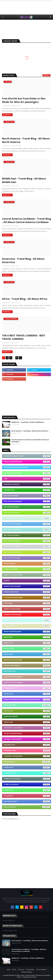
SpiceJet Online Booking (27, 734)
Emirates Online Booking (27, 575)
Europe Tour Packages (27, 586)
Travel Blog (27, 767)
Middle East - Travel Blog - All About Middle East (24, 180)
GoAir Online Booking (27, 620)
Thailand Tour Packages (27, 756)
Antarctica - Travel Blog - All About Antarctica (23, 260)
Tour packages (27, 762)
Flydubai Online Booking (27, 598)
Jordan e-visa (27, 649)
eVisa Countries (27, 807)
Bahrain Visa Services (27, 484)
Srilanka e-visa (27, 745)
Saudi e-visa (27, 722)
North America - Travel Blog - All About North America (26, 140)
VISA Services (27, 796)
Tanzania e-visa (27, 750)
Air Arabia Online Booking (27, 456)
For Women (27, 603)
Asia (27, 479)
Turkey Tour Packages (27, 779)
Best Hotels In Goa (27, 518)
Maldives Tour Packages (27, 677)
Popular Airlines (27, 705)
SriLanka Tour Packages (27, 739)
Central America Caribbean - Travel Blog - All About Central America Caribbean (26, 220)
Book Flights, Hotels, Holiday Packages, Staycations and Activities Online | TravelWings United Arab (32, 976)
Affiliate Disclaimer (27, 972)
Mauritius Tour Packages (27, 683)
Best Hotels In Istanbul (27, 524)
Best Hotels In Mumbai (27, 547)
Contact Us (21, 970)
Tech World (6, 105)
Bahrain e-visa (27, 490)
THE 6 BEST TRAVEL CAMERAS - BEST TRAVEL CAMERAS (24, 337)
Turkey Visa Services (27, 784)
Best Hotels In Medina (27, 541)
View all (46, 75)
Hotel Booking (27, 626)
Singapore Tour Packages (27, 728)
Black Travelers (27, 564)
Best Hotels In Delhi (27, 507)
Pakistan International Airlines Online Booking (27, 700)
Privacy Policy (30, 970)
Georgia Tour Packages (27, 615)
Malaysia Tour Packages (27, 660)
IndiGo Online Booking (27, 632)
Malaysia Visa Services (27, 666)
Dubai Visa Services (27, 569)
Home (8, 970)
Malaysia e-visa (27, 671)
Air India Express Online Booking (27, 467)
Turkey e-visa (27, 790)
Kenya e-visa (27, 654)
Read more (7, 115)
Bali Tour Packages (27, 496)
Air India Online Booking (27, 473)
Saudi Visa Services (27, 717)
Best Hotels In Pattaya (27, 552)
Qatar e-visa (27, 711)
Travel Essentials (27, 773)
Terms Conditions (41, 970)
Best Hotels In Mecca (27, 535)
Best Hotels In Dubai (27, 513)
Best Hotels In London (27, 530)
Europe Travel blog (27, 592)
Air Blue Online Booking (27, 462)
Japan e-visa (27, 643)
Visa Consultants (27, 801)
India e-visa (27, 637)
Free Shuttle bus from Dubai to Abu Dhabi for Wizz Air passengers (24, 100)
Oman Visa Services (27, 688)
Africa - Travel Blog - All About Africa (25, 299)
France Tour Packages (27, 609)
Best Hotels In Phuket (27, 558)
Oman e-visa (27, 694)
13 (17, 358)
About (14, 970)
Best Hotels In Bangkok (27, 501)
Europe (27, 581)
